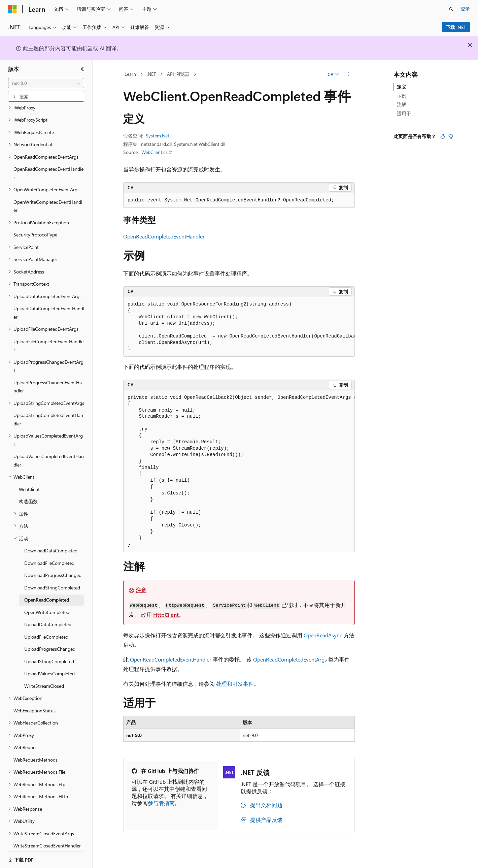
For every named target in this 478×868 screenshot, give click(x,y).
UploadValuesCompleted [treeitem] (49, 665)
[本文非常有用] (443, 136)
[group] (239, 327)
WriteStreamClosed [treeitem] (44, 678)
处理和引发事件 (235, 684)
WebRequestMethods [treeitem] (36, 751)
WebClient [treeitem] (29, 481)
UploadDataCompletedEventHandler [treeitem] (49, 304)
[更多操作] (349, 74)
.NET (151, 74)
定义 (402, 87)
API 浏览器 (178, 74)
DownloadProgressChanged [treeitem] (53, 567)
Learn (130, 74)
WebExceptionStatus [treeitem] (35, 702)
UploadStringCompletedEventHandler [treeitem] (48, 411)
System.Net (158, 136)
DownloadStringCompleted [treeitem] (52, 579)
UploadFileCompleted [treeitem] (46, 628)
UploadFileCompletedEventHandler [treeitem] (48, 337)
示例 (402, 95)
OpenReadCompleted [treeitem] (47, 591)
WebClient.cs (155, 152)
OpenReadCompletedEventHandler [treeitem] (48, 165)
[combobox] (46, 83)
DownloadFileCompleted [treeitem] (49, 555)
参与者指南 (161, 803)
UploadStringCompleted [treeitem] (49, 653)
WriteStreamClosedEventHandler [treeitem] (47, 837)
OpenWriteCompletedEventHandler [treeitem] (48, 198)
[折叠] (82, 69)
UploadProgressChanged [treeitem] (50, 640)
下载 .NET (456, 27)
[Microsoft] (12, 9)
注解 (402, 104)
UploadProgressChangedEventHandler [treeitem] (48, 378)
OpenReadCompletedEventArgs (290, 659)
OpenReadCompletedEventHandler (164, 236)
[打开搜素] (451, 9)
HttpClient (166, 615)
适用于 (404, 113)
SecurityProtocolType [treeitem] (35, 226)
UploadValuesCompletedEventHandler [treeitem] (49, 452)
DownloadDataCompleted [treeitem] (51, 542)
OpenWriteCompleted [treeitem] (47, 604)
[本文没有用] (451, 136)
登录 (465, 9)
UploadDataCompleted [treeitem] (48, 616)
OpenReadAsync (323, 635)
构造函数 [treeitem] (28, 493)
